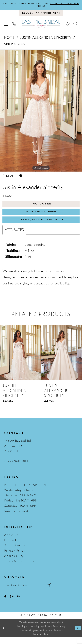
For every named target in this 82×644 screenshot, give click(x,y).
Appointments (15, 551)
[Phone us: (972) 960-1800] (14, 26)
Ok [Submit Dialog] (78, 635)
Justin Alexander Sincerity (46, 40)
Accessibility (14, 562)
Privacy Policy (15, 556)
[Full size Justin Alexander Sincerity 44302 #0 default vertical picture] (41, 113)
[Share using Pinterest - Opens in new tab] (21, 178)
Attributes (14, 236)
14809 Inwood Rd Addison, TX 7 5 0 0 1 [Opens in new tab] (18, 452)
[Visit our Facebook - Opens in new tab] (5, 604)
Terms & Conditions (19, 567)
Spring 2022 (15, 46)
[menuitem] (6, 26)
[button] (6, 26)
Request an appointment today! (52, 5)
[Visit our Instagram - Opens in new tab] (12, 604)
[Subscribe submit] (57, 591)
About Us (11, 541)
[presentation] (20, 358)
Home (9, 40)
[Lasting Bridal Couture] (41, 26)
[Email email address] (32, 591)
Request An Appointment (41, 215)
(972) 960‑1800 (17, 467)
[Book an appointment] (41, 14)
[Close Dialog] (4, 635)
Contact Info (14, 546)
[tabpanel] (41, 113)
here (46, 641)
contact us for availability (52, 289)
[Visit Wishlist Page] (68, 26)
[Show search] (76, 26)
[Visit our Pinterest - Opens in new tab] (18, 604)
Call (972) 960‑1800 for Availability (41, 225)
